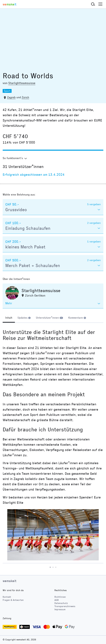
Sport (7, 91)
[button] (93, 4)
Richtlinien (60, 597)
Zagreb (11, 97)
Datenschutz (61, 603)
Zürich (25, 97)
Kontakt (7, 597)
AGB (57, 600)
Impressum (60, 609)
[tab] (9, 318)
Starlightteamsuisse (22, 83)
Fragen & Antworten (13, 600)
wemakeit (10, 581)
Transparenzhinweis (65, 606)
